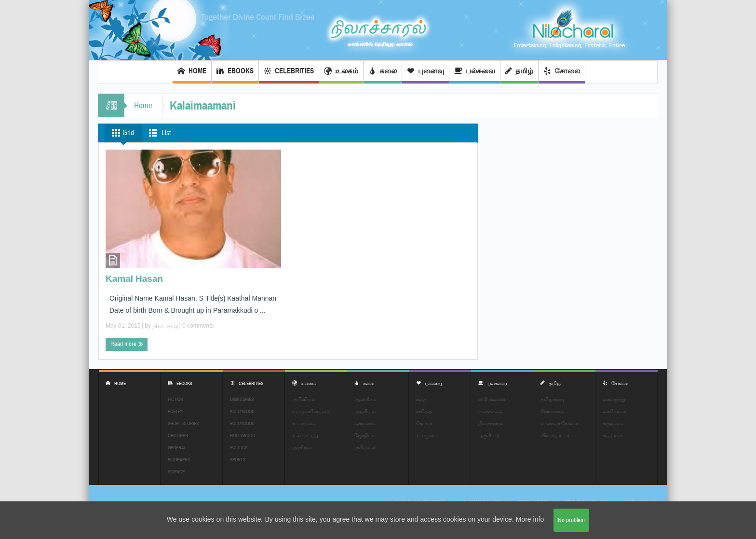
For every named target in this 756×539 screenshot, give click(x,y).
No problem (571, 520)
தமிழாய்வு (552, 399)
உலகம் (341, 72)
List (158, 133)
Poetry (175, 411)
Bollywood (242, 423)
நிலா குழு (165, 326)
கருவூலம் (613, 423)
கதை (421, 399)
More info (530, 520)
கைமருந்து (614, 399)
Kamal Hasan (134, 279)
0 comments (197, 326)
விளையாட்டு (555, 435)
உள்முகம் (426, 435)
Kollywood (242, 411)
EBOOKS (235, 72)
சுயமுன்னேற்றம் (310, 411)
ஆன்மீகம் (365, 399)
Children (178, 435)
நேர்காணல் (553, 411)
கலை (383, 72)
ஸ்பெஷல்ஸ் (492, 399)
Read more (127, 344)
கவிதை (424, 411)
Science (176, 472)
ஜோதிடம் (365, 435)
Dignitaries (242, 399)
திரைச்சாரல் (491, 423)
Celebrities (289, 72)
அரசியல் (302, 448)
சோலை (562, 72)
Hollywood (243, 435)
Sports (238, 460)
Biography (179, 460)
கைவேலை (614, 411)
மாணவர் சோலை (559, 423)
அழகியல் (365, 411)
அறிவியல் (304, 399)
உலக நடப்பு (305, 435)
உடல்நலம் (304, 423)
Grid (121, 133)
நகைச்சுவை (491, 411)
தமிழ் (519, 72)
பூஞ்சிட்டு (489, 435)
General (177, 448)
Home (192, 72)
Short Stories (183, 423)
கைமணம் (365, 423)
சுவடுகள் (613, 435)
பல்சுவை (475, 72)
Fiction (175, 399)
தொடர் (424, 423)
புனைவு (425, 72)
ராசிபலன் (365, 448)
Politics (239, 448)
